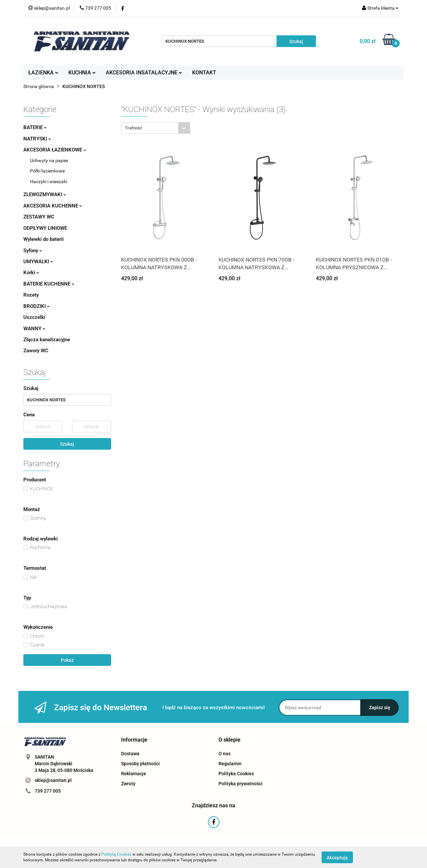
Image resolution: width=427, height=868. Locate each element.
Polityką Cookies (116, 854)
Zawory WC (36, 351)
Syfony (33, 251)
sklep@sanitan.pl (53, 780)
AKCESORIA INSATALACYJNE (144, 73)
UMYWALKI (38, 262)
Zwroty (128, 784)
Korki (31, 273)
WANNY (34, 329)
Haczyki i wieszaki (49, 181)
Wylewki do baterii (44, 239)
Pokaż (67, 660)
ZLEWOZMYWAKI (45, 194)
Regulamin (230, 764)
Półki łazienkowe (47, 171)
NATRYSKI (37, 139)
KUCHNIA (82, 73)
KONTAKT (204, 73)
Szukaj (67, 444)
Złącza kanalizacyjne (47, 340)
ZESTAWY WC (39, 217)
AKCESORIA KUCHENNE (53, 206)
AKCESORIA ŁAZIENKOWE (55, 150)
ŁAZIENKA (43, 73)
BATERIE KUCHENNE (49, 284)
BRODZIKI (37, 306)
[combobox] (156, 128)
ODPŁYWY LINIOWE (45, 228)
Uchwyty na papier (49, 160)
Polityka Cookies (236, 774)
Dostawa (130, 754)
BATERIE (35, 127)
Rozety (31, 295)
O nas (225, 754)
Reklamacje (134, 774)
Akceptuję (337, 857)
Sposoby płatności (140, 764)
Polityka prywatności (241, 784)
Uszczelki (34, 317)
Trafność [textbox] (134, 128)
